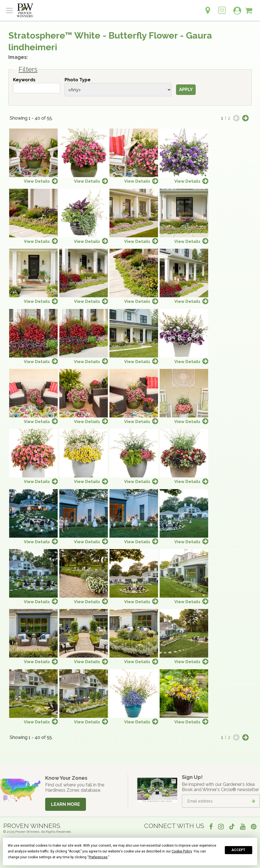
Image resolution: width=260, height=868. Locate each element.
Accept (238, 850)
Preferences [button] (98, 857)
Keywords (24, 80)
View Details (37, 181)
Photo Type (78, 80)
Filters (28, 69)
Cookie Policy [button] (182, 851)
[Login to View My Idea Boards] (222, 7)
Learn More (66, 804)
